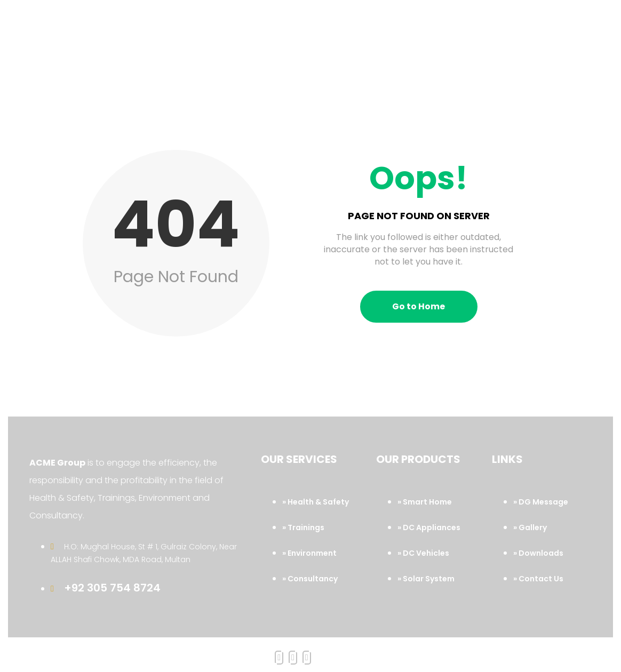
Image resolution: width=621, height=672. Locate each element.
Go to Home (419, 278)
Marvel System (448, 652)
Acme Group (272, 652)
